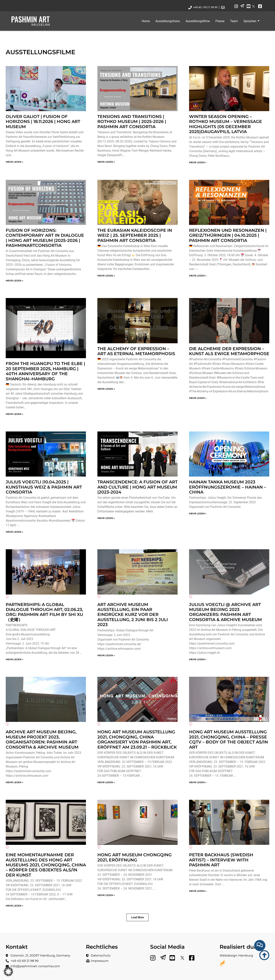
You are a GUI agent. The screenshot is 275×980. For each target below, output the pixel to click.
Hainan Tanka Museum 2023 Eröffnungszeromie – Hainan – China (228, 487)
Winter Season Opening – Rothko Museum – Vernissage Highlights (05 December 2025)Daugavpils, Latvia (226, 124)
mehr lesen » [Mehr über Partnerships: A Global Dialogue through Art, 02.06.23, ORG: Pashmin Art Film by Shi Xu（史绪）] (14, 659)
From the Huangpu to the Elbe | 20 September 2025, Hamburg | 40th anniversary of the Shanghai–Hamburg (45, 371)
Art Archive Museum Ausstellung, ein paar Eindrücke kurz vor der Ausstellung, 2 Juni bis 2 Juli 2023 (133, 615)
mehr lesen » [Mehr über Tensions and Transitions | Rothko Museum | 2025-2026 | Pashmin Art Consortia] (106, 162)
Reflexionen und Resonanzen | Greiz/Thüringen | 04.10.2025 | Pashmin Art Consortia (228, 235)
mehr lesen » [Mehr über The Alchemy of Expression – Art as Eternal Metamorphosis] (106, 389)
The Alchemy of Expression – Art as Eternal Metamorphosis (136, 351)
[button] (138, 917)
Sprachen (252, 21)
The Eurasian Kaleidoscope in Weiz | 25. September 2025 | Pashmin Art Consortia (135, 235)
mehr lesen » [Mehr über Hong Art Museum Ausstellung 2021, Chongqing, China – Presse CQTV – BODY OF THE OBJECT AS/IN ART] (198, 782)
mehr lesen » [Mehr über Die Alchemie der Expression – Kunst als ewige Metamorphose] (198, 398)
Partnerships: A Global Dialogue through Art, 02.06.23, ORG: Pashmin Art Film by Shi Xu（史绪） (44, 612)
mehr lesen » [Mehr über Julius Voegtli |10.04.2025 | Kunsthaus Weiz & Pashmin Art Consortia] (14, 532)
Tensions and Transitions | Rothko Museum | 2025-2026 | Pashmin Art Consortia (132, 122)
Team (234, 21)
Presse (220, 21)
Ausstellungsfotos (168, 21)
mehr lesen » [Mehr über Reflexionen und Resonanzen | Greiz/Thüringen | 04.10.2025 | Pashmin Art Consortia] (198, 276)
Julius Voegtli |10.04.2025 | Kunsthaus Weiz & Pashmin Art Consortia (44, 487)
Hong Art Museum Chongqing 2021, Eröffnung (135, 857)
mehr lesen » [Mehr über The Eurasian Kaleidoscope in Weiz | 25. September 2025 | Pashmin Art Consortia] (106, 276)
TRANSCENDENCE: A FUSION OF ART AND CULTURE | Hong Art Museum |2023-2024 (137, 487)
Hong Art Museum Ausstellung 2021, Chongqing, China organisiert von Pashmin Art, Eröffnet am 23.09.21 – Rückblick (137, 739)
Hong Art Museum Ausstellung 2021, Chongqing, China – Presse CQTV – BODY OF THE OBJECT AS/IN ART (228, 739)
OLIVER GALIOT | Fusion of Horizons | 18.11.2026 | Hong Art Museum (43, 122)
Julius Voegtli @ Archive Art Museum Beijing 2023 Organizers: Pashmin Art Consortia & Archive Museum (225, 612)
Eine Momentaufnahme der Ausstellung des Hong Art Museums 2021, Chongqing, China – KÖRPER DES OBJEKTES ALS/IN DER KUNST (46, 865)
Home (146, 21)
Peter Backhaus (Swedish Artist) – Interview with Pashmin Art (221, 860)
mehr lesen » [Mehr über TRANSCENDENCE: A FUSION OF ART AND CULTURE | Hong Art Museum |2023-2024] (106, 518)
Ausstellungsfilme (198, 21)
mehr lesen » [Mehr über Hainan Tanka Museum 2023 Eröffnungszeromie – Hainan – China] (198, 513)
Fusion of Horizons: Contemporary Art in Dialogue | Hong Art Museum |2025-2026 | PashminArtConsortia (45, 238)
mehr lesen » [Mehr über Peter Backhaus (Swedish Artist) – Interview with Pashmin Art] (198, 891)
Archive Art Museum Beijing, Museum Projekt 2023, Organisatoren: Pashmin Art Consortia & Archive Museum (42, 739)
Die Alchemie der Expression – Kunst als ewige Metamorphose (229, 351)
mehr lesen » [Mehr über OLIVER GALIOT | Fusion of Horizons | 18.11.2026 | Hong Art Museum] (14, 162)
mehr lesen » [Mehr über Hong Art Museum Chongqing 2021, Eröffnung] (106, 895)
